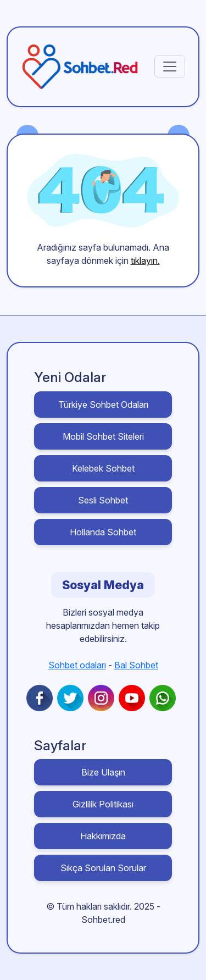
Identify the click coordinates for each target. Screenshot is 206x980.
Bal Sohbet (136, 665)
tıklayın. (145, 261)
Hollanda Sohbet (103, 532)
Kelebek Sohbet (103, 468)
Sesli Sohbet (103, 500)
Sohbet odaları (77, 665)
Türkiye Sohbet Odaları (103, 405)
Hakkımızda (103, 836)
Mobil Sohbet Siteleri (103, 436)
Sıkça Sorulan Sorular (103, 868)
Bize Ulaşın (103, 772)
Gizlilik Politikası (103, 804)
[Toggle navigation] (170, 67)
